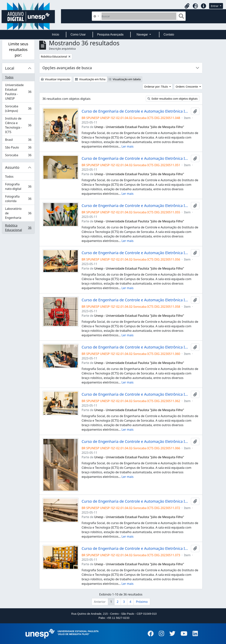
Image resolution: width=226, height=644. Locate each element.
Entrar (215, 6)
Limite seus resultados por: (18, 50)
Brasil (18, 141)
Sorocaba (18, 156)
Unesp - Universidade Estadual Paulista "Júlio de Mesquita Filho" (139, 127)
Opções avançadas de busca (67, 68)
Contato (169, 34)
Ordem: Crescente (187, 87)
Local (10, 68)
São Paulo (18, 148)
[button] (187, 6)
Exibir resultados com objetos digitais (173, 99)
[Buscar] (139, 16)
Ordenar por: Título (156, 87)
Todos (9, 77)
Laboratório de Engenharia (18, 213)
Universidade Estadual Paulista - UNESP (18, 92)
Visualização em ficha (90, 79)
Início (56, 34)
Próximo (142, 602)
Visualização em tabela (125, 79)
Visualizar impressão (56, 79)
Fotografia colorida (18, 199)
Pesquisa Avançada (110, 34)
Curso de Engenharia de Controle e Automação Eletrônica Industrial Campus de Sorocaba (136, 111)
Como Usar (78, 34)
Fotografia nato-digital (18, 186)
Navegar (143, 34)
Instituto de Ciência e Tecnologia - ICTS (18, 125)
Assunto (12, 167)
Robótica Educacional (18, 228)
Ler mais (127, 146)
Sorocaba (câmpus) (18, 108)
